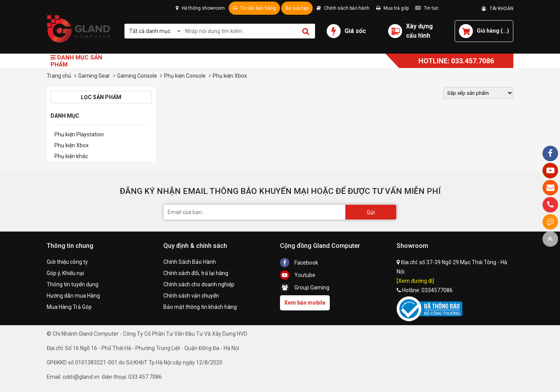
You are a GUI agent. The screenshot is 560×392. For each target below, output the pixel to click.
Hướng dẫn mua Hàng (73, 296)
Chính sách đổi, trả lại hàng (196, 273)
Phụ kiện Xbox (72, 145)
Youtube (298, 275)
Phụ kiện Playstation (79, 134)
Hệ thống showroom (200, 8)
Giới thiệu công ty (67, 262)
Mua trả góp (392, 8)
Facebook (299, 263)
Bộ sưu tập (297, 8)
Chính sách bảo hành (343, 8)
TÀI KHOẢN (497, 9)
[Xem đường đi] (415, 281)
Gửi (371, 213)
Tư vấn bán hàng (254, 8)
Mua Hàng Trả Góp (69, 307)
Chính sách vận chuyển (191, 296)
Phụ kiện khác (71, 156)
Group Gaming (305, 287)
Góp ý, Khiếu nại (65, 273)
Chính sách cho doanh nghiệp (199, 284)
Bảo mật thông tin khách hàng (200, 307)
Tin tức (427, 8)
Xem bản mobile (305, 303)
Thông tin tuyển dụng (73, 284)
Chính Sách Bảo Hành (190, 262)
